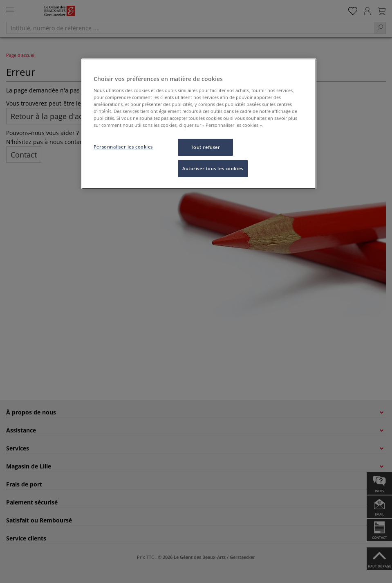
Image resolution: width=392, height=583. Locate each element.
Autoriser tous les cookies (213, 168)
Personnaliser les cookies (123, 147)
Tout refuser (206, 147)
